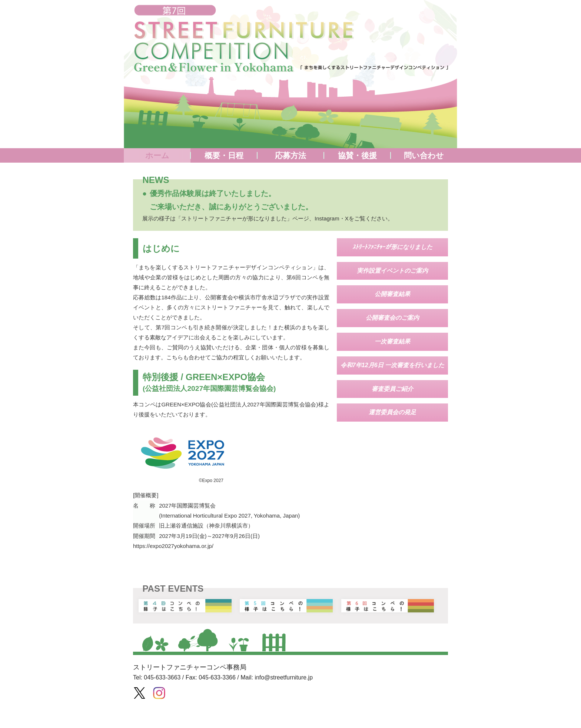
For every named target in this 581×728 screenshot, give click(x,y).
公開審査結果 (392, 294)
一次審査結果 (392, 341)
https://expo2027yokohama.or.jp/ (173, 545)
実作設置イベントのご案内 (392, 271)
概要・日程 (224, 155)
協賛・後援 (357, 155)
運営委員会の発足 (392, 412)
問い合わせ (424, 155)
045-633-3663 (162, 677)
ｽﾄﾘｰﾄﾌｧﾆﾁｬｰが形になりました (392, 247)
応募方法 (290, 155)
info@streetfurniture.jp (284, 677)
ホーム (157, 155)
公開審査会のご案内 (392, 318)
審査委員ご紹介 (392, 389)
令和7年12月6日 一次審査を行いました (392, 365)
